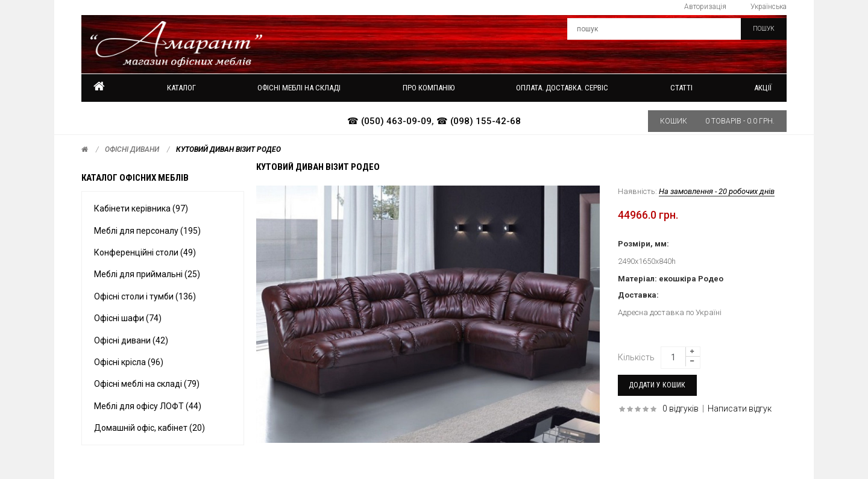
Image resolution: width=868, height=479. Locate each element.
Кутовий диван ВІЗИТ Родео (228, 149)
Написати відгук (740, 409)
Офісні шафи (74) (128, 318)
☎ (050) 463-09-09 (389, 121)
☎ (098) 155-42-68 (479, 121)
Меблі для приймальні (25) (147, 274)
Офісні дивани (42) (131, 340)
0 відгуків (681, 409)
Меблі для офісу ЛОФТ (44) (148, 406)
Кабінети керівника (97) (141, 208)
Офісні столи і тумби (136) (145, 296)
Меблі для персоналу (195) (147, 231)
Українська (769, 7)
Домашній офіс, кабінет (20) (149, 428)
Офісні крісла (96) (129, 362)
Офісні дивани (132, 149)
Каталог (181, 88)
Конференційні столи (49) (145, 252)
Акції (763, 88)
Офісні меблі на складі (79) (147, 384)
